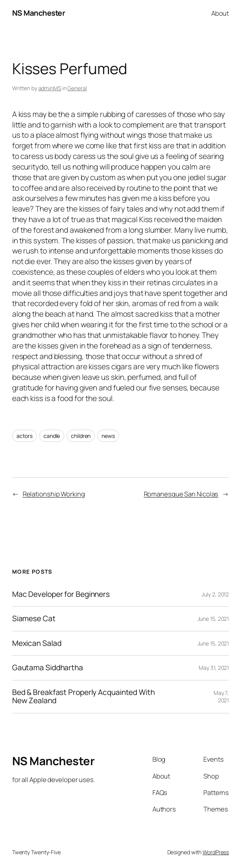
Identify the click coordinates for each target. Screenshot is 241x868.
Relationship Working (54, 494)
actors (24, 436)
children (81, 436)
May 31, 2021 (214, 668)
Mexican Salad (37, 644)
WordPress (216, 852)
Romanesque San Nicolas (181, 494)
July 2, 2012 (215, 594)
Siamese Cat (34, 619)
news (108, 436)
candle (52, 436)
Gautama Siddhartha (48, 668)
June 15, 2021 (213, 619)
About (220, 13)
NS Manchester (39, 13)
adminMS (50, 88)
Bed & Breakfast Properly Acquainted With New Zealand (83, 697)
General (77, 88)
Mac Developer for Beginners (61, 594)
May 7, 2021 (221, 697)
